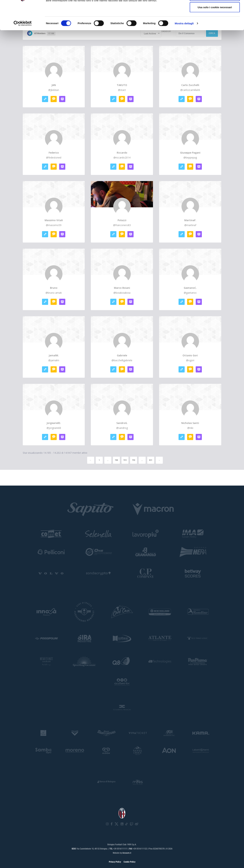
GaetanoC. (190, 288)
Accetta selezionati (215, 21)
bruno (54, 288)
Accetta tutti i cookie (215, 9)
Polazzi (122, 220)
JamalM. (54, 355)
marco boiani (122, 288)
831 (151, 460)
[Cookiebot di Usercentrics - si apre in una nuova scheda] (23, 48)
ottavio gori (190, 355)
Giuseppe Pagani (190, 153)
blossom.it (127, 853)
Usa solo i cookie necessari (215, 32)
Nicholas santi (190, 423)
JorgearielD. (54, 423)
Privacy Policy (115, 862)
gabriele (122, 355)
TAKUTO (122, 85)
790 (134, 460)
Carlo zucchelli (190, 85)
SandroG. (122, 423)
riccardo (122, 153)
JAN (54, 85)
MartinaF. (190, 220)
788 (116, 460)
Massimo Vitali (54, 220)
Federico (54, 153)
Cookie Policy (129, 862)
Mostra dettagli (184, 48)
